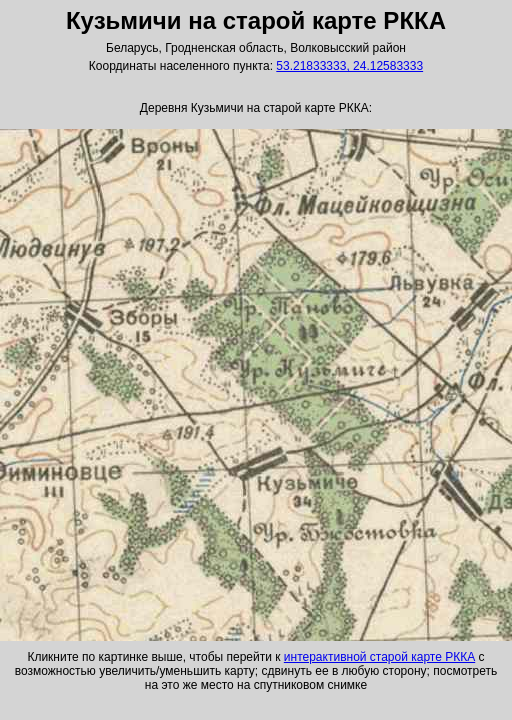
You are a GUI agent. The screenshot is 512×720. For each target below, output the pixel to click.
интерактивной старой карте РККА (379, 657)
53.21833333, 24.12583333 (349, 66)
